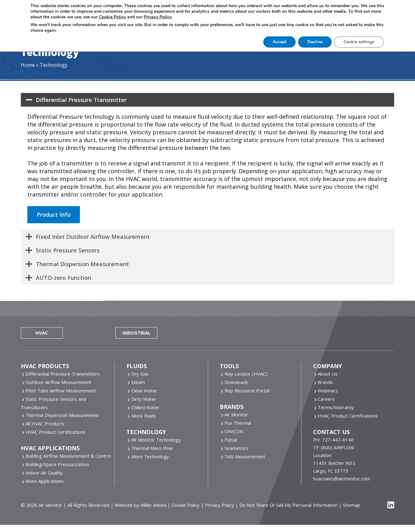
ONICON (234, 431)
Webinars (328, 391)
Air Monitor (236, 414)
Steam (138, 382)
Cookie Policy (186, 505)
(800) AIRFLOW (337, 447)
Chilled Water (145, 407)
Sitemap (352, 505)
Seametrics (236, 448)
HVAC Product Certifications (55, 432)
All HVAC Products (45, 423)
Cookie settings (359, 42)
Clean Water (144, 391)
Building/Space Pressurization (57, 464)
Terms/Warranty (336, 407)
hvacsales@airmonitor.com (342, 479)
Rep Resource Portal (247, 391)
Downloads (236, 382)
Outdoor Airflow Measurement (58, 382)
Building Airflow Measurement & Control (68, 456)
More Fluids (144, 416)
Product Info (54, 215)
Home (28, 65)
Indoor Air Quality (44, 473)
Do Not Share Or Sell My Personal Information (288, 505)
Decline (315, 42)
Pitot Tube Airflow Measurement (61, 391)
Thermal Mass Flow (152, 448)
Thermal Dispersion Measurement (62, 415)
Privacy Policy (219, 505)
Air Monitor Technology (156, 440)
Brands (325, 382)
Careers (326, 399)
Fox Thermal (238, 423)
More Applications (45, 481)
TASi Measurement (245, 456)
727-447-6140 (338, 440)
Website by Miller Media (141, 505)
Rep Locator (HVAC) (246, 374)
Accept (279, 42)
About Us (328, 374)
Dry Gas (140, 374)
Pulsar (231, 440)
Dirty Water (144, 399)
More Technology (150, 456)
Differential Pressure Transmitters (63, 374)
